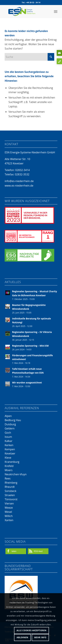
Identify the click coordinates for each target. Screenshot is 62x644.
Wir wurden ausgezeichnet (27, 383)
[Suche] (29, 57)
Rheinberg (11, 483)
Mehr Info (40, 637)
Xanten (9, 520)
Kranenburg (12, 462)
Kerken (9, 445)
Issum (8, 437)
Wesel (8, 512)
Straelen (10, 495)
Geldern (10, 428)
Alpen (8, 416)
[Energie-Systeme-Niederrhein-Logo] (26, 12)
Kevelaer (10, 453)
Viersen (9, 503)
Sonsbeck (10, 491)
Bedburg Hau (13, 420)
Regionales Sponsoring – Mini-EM (30, 346)
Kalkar (9, 441)
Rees (8, 478)
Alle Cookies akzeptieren (31, 630)
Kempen (10, 449)
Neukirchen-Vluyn (16, 474)
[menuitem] (56, 12)
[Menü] (56, 12)
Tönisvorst (11, 499)
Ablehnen (22, 637)
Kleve (8, 458)
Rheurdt (10, 487)
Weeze (9, 508)
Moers (9, 470)
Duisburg (10, 424)
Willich (9, 516)
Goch (8, 433)
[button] (16, 551)
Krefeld (9, 466)
